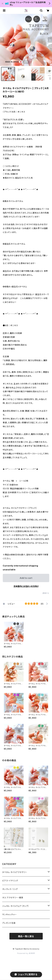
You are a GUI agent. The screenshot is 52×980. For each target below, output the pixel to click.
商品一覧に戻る (26, 936)
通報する (46, 593)
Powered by (26, 953)
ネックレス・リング (10, 889)
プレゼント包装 (9, 923)
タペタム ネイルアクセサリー (15, 872)
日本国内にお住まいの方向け (26, 586)
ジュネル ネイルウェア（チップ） (16, 906)
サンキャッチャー (9, 914)
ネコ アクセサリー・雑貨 (13, 898)
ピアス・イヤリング (10, 881)
